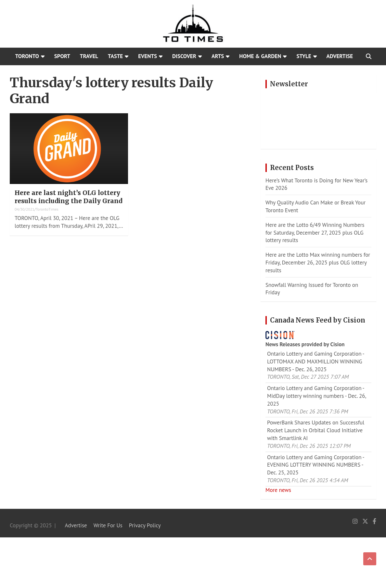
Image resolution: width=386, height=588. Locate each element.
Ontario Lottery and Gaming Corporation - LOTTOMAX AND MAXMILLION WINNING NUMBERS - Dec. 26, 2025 (315, 361)
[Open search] (369, 56)
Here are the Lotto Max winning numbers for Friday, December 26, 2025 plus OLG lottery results (318, 263)
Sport (62, 56)
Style (304, 56)
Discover (184, 56)
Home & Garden (260, 56)
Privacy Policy (145, 525)
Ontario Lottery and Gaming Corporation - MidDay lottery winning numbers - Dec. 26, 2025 (316, 396)
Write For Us (108, 525)
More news (278, 490)
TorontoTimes (47, 209)
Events (148, 56)
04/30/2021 (25, 209)
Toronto (27, 56)
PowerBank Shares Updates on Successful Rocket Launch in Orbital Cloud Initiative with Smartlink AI (316, 430)
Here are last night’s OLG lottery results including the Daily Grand (68, 197)
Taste (115, 56)
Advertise (340, 56)
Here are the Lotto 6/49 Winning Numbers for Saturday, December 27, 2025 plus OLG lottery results (315, 233)
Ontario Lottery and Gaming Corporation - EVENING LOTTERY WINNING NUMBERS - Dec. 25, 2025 (315, 465)
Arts (218, 56)
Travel (89, 56)
